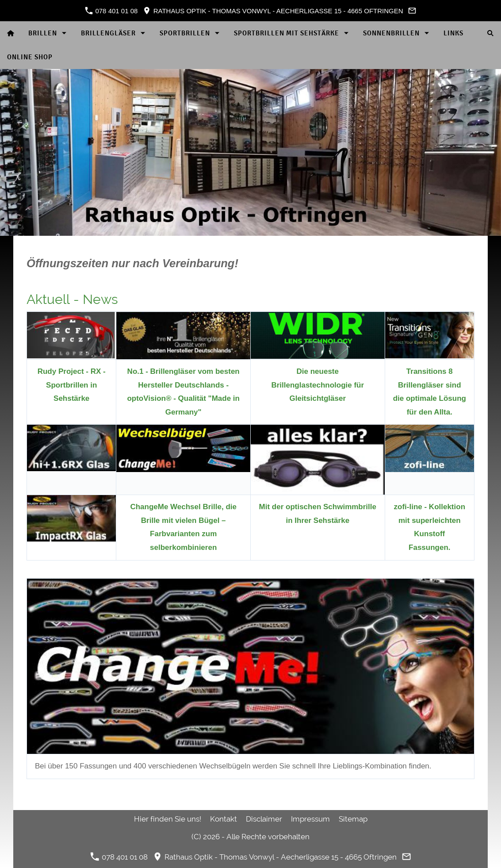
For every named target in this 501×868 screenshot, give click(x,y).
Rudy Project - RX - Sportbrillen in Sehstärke (72, 385)
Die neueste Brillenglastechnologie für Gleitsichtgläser (317, 385)
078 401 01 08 (111, 11)
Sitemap (353, 819)
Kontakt (224, 819)
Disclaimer (264, 819)
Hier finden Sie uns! (168, 819)
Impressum (310, 819)
